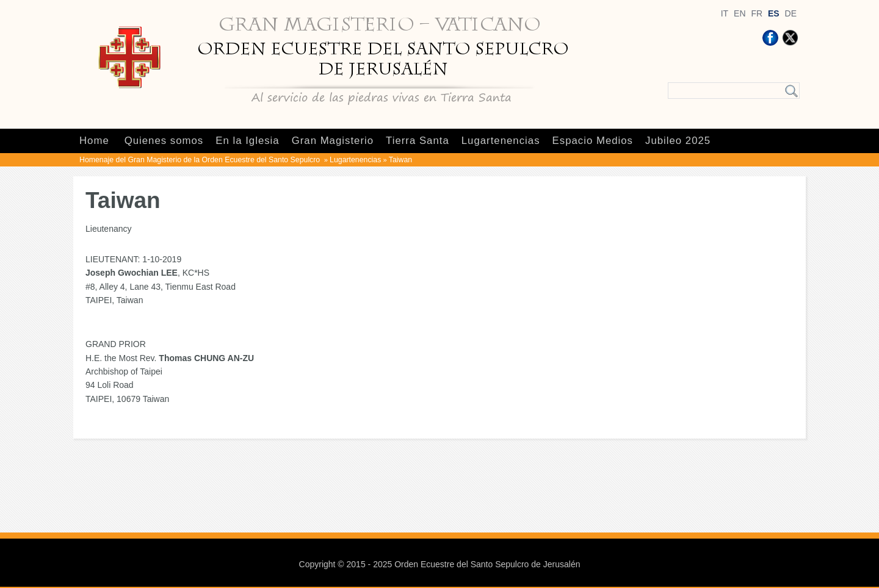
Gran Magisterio (333, 141)
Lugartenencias (501, 141)
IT (725, 13)
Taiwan (400, 160)
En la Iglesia (247, 141)
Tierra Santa (418, 141)
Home (94, 141)
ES (774, 13)
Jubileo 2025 (678, 141)
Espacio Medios (593, 141)
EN (740, 13)
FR (757, 13)
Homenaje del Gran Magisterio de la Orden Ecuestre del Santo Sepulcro (201, 160)
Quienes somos (164, 141)
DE (791, 13)
